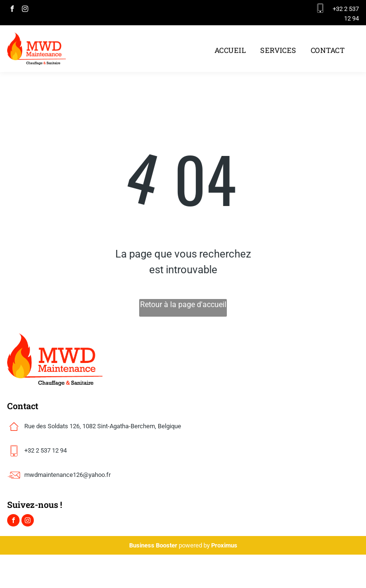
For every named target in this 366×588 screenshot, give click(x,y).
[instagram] (25, 10)
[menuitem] (230, 50)
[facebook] (12, 10)
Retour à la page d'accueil (183, 304)
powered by (194, 545)
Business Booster (153, 545)
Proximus (224, 545)
